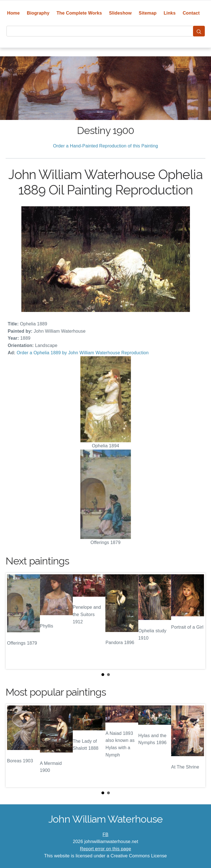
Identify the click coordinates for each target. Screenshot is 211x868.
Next (197, 621)
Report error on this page (106, 849)
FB (105, 835)
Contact (191, 13)
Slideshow (120, 13)
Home (13, 13)
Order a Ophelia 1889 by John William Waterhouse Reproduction (83, 353)
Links (170, 13)
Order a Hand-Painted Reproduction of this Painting (106, 146)
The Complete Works (79, 13)
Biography (38, 13)
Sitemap (148, 13)
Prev (14, 621)
